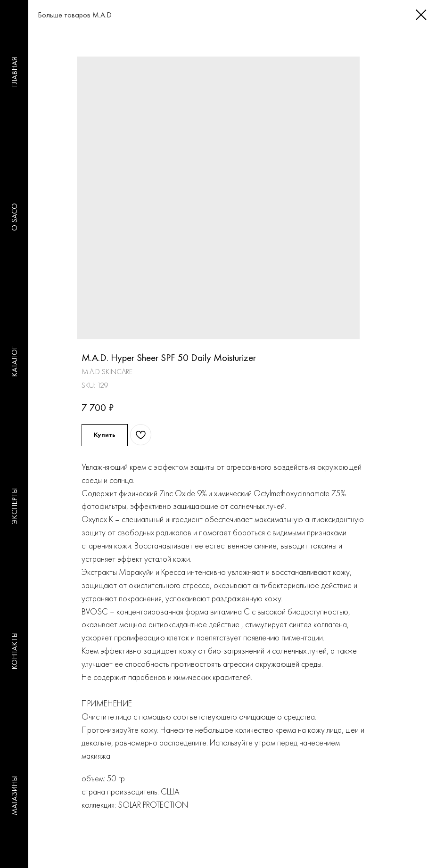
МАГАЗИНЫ (14, 796)
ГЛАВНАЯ (14, 73)
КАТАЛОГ (14, 362)
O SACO (14, 217)
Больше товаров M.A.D (65, 15)
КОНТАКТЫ (14, 651)
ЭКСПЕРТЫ (14, 507)
